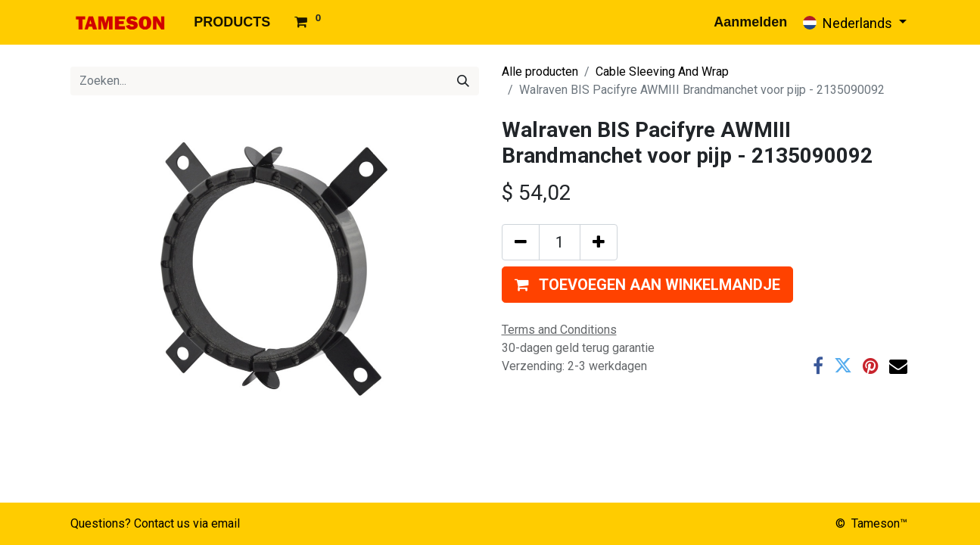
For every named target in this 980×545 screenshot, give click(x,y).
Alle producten (540, 72)
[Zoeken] (463, 81)
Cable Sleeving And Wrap (662, 72)
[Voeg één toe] (599, 242)
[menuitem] (232, 22)
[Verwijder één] (521, 242)
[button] (647, 285)
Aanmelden (750, 22)
